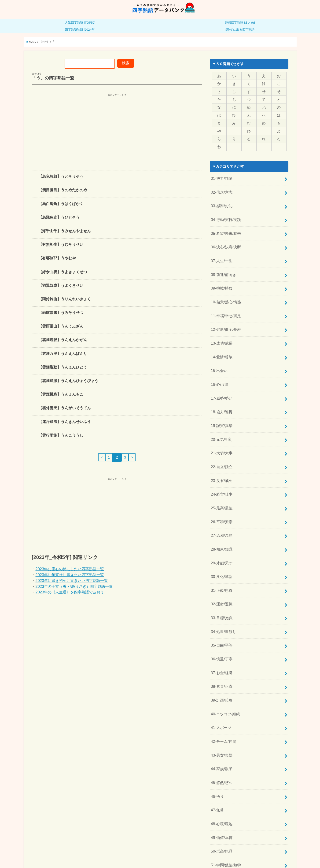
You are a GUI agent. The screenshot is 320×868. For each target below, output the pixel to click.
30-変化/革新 (221, 536)
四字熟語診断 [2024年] (80, 35)
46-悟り (217, 734)
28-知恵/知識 (221, 511)
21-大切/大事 (221, 425)
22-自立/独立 (221, 437)
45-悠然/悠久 (221, 722)
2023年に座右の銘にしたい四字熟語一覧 (70, 574)
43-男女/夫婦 (221, 697)
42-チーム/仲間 (223, 685)
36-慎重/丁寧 (221, 611)
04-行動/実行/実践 (225, 214)
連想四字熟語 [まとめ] (240, 28)
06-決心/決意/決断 (225, 239)
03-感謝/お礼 (221, 202)
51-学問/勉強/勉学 (225, 796)
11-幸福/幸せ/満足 (225, 301)
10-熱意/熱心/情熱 (225, 289)
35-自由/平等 (221, 598)
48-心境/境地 (221, 759)
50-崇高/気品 (221, 784)
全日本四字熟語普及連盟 (272, 861)
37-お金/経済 (221, 623)
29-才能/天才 (221, 524)
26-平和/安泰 (221, 487)
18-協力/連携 (221, 388)
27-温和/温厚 (221, 499)
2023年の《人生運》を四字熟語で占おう (70, 597)
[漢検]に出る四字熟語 (240, 35)
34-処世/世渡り (223, 586)
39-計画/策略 (221, 648)
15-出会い (218, 350)
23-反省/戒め (221, 449)
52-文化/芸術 (221, 809)
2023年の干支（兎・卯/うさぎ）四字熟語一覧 (74, 592)
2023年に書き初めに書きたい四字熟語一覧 (72, 586)
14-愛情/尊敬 (221, 338)
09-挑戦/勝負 (221, 276)
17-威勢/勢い (221, 375)
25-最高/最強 (221, 474)
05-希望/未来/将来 (225, 227)
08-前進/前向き (223, 264)
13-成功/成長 (221, 326)
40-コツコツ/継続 (224, 660)
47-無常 (217, 747)
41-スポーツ (220, 672)
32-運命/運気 (221, 561)
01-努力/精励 (221, 177)
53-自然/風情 (221, 821)
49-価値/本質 (221, 771)
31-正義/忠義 (221, 548)
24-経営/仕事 (221, 462)
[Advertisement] (117, 135)
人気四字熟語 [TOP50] (80, 28)
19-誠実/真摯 (221, 400)
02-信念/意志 (221, 190)
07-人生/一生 (221, 251)
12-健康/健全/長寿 (225, 313)
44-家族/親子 (221, 710)
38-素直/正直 (221, 635)
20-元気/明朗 (221, 412)
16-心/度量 (219, 363)
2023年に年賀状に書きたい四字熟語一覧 (70, 580)
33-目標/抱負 (221, 573)
